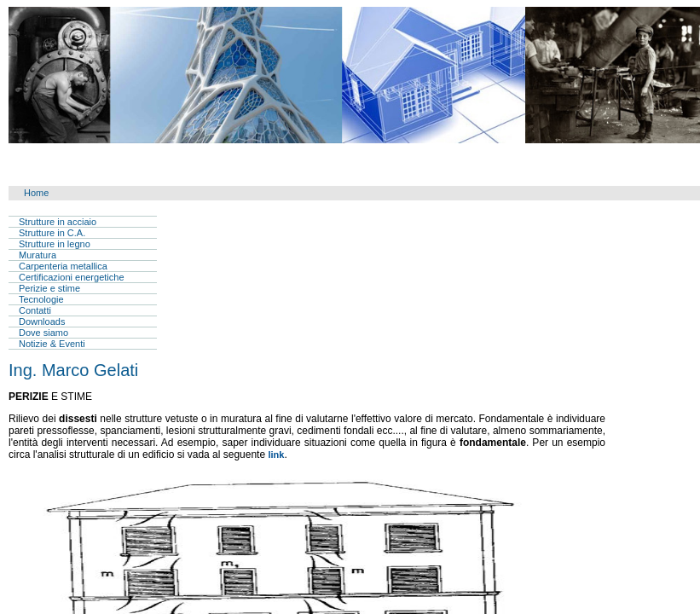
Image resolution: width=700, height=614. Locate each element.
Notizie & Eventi (52, 344)
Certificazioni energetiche (72, 277)
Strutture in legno (55, 244)
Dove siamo (43, 333)
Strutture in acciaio (58, 222)
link (276, 455)
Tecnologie (41, 299)
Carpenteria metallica (63, 266)
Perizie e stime (49, 288)
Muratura (38, 255)
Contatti (35, 310)
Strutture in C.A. (52, 233)
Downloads (42, 321)
